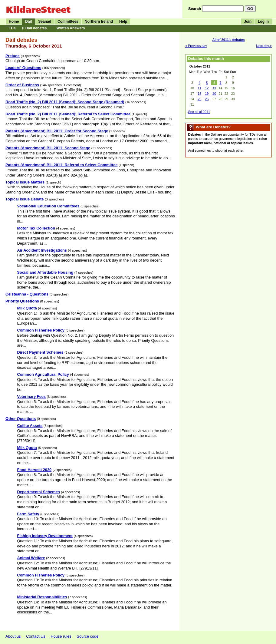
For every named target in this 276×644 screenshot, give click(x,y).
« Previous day (196, 46)
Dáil (28, 21)
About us (13, 636)
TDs (12, 28)
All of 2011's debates (228, 40)
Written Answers (71, 28)
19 (207, 94)
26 (207, 99)
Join (248, 21)
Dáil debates (36, 28)
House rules (61, 636)
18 (199, 94)
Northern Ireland (99, 21)
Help (123, 21)
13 (214, 88)
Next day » (264, 46)
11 (199, 88)
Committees (68, 21)
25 (199, 99)
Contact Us (36, 636)
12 (207, 88)
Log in (263, 21)
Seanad (45, 21)
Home (14, 21)
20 (214, 94)
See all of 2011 (199, 112)
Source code (87, 636)
